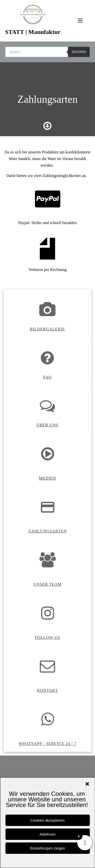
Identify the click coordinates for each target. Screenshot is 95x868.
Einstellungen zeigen (47, 848)
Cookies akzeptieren (48, 820)
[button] (87, 784)
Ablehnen (48, 834)
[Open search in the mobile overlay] (48, 52)
